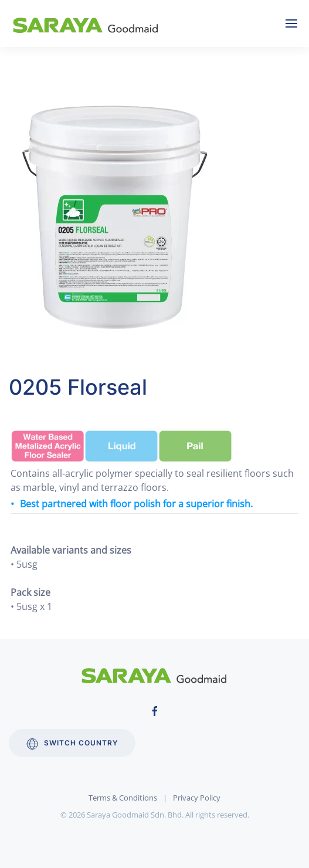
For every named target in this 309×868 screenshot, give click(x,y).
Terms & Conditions (123, 798)
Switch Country (72, 744)
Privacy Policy (197, 798)
